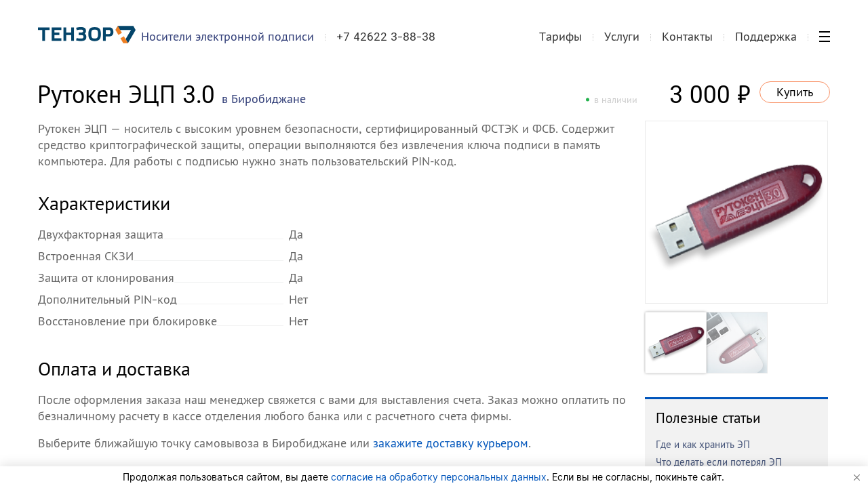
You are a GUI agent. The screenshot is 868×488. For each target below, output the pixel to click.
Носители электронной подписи (228, 36)
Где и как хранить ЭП (703, 444)
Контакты (687, 36)
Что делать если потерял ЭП (719, 462)
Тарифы (560, 36)
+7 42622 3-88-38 (386, 37)
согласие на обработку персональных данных (439, 477)
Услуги (622, 36)
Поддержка (766, 36)
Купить (795, 92)
